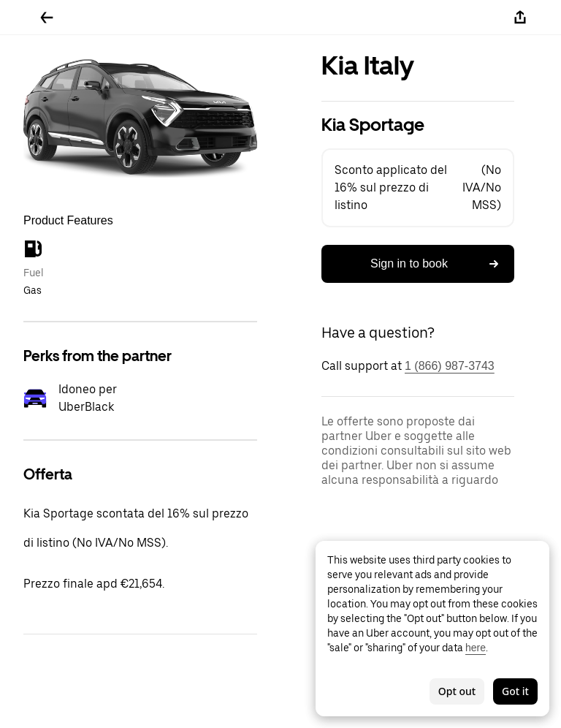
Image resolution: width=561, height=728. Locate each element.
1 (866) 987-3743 (450, 366)
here (476, 648)
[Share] (520, 18)
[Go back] (47, 18)
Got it (515, 691)
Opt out (457, 691)
